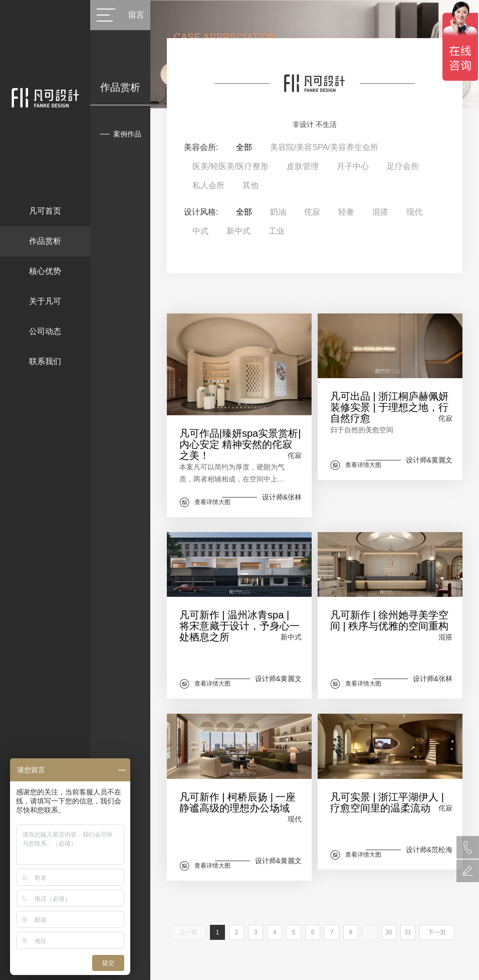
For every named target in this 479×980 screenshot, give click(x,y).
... (370, 932)
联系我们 (45, 361)
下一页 (437, 932)
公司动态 (45, 331)
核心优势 (45, 271)
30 (389, 932)
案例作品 (127, 134)
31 (408, 932)
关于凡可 (45, 301)
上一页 (188, 932)
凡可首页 (45, 211)
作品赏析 (45, 241)
